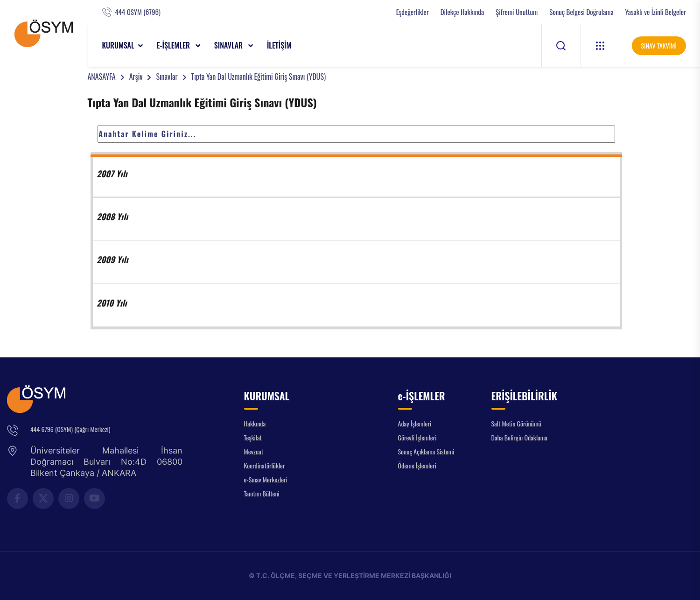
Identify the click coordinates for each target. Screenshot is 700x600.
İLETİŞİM (279, 45)
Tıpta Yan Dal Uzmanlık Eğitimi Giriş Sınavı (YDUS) (259, 77)
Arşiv (136, 77)
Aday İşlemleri (415, 423)
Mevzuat (254, 451)
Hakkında (255, 423)
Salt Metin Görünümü (516, 423)
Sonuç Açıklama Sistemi (426, 451)
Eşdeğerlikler (413, 12)
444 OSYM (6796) (138, 12)
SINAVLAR (229, 45)
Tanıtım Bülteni (262, 493)
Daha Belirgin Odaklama (520, 437)
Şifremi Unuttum (517, 12)
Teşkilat (253, 437)
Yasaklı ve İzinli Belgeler (656, 12)
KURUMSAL (118, 45)
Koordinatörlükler (265, 465)
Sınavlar (167, 77)
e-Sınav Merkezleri (266, 479)
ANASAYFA (102, 77)
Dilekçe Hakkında (462, 12)
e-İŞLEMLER (174, 45)
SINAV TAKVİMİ (659, 45)
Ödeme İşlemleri (417, 465)
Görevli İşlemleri (417, 437)
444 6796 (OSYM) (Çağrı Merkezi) (70, 429)
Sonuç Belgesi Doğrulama (581, 12)
